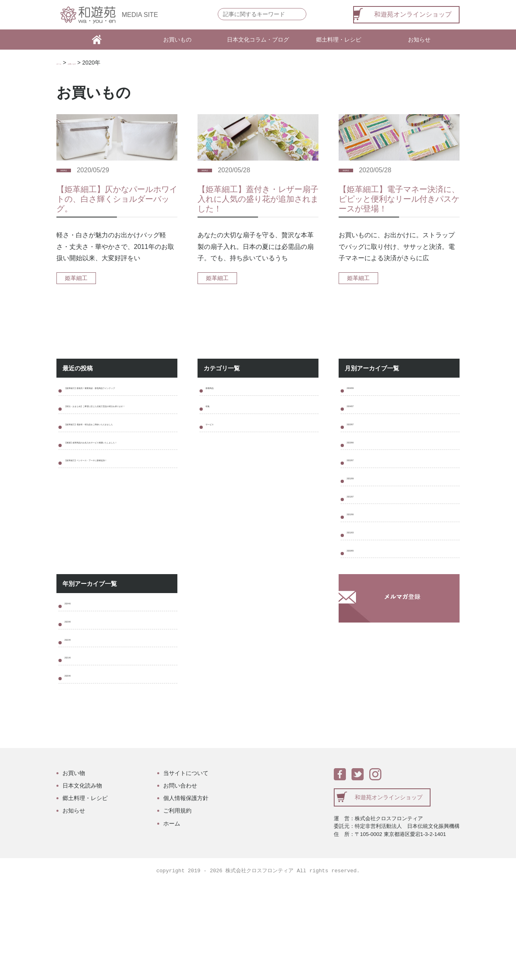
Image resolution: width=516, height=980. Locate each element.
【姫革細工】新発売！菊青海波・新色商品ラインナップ (119, 410)
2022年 (75, 722)
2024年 (75, 676)
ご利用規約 (177, 907)
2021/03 (358, 593)
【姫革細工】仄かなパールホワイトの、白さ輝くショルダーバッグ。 (117, 213)
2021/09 (358, 523)
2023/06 (358, 476)
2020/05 (358, 617)
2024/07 (358, 429)
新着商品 (72, 184)
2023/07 (358, 452)
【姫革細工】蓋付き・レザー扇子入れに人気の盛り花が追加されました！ (258, 213)
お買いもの (177, 40)
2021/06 (358, 570)
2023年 (75, 699)
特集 (212, 429)
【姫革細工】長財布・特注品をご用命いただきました (119, 472)
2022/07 (358, 499)
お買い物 (74, 869)
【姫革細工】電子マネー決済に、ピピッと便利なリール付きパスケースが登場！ (399, 213)
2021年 (75, 746)
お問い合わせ (180, 882)
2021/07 (358, 546)
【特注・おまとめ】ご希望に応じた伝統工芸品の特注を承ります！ (119, 441)
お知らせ (419, 40)
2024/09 (358, 406)
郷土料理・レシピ (339, 40)
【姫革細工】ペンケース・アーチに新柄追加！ (119, 534)
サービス (218, 452)
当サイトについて (186, 869)
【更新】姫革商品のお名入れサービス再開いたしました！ (119, 503)
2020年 (75, 769)
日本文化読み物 (82, 882)
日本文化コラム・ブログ (258, 40)
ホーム (65, 63)
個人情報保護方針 (186, 894)
